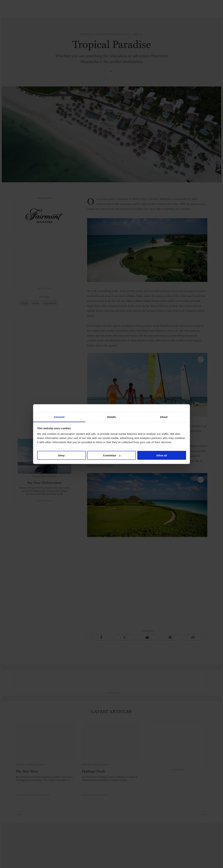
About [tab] (164, 417)
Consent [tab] (59, 417)
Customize (112, 455)
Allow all (162, 455)
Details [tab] (111, 417)
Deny (61, 455)
